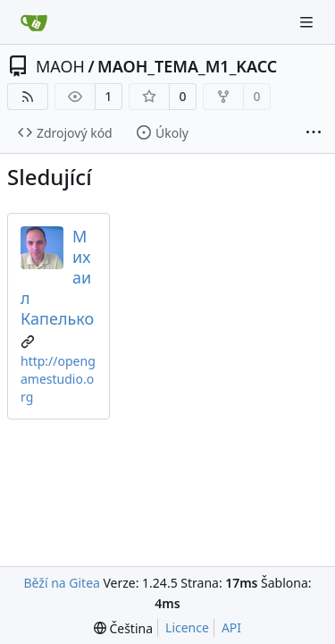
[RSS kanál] (28, 97)
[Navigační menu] (308, 22)
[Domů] (34, 22)
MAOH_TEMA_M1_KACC (187, 66)
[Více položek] (314, 133)
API (231, 627)
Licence (187, 627)
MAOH (60, 66)
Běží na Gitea (61, 583)
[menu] (123, 628)
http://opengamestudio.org (58, 379)
